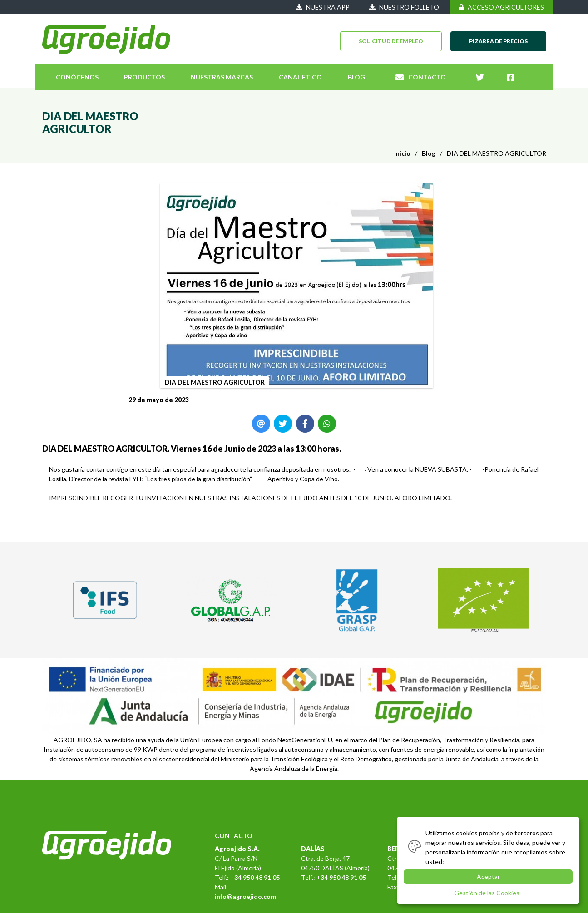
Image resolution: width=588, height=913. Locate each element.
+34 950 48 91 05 (255, 877)
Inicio (402, 153)
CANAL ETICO (300, 77)
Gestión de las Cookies (487, 893)
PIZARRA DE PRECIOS (498, 41)
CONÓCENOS (77, 77)
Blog (429, 153)
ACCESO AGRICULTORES (501, 7)
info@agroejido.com (245, 896)
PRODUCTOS (144, 77)
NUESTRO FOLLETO (404, 7)
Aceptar (488, 876)
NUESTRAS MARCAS (222, 77)
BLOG (356, 77)
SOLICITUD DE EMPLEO (391, 41)
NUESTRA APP (323, 7)
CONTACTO (421, 77)
